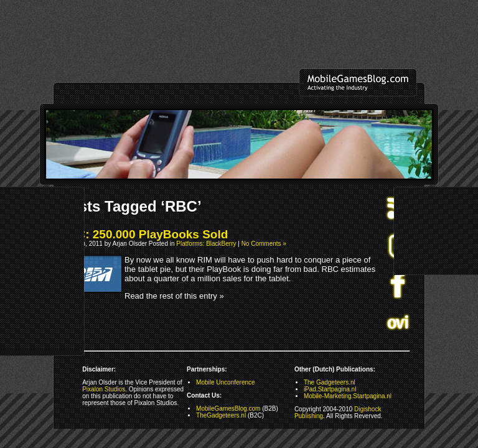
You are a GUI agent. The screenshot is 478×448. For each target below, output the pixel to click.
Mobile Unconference (226, 382)
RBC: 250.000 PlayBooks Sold (144, 234)
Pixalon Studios (104, 389)
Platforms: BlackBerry (206, 244)
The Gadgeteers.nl (330, 382)
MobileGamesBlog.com (228, 408)
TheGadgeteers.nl (221, 415)
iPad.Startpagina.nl (330, 389)
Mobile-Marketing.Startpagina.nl (348, 396)
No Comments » (264, 244)
